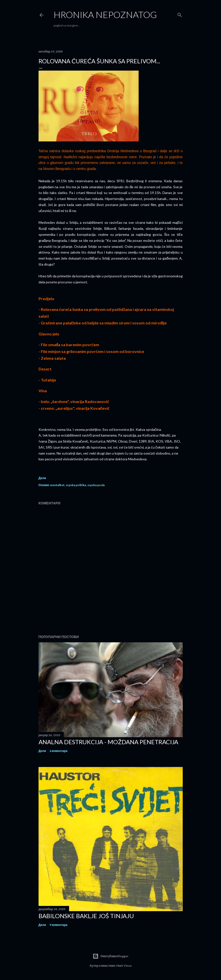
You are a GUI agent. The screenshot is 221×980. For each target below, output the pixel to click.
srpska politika (76, 485)
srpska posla (96, 485)
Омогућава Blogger (111, 956)
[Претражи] (180, 14)
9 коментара (58, 925)
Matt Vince (124, 966)
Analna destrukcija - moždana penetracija (108, 742)
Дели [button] (42, 478)
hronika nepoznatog (105, 15)
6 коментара (58, 751)
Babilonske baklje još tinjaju (86, 916)
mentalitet (57, 485)
